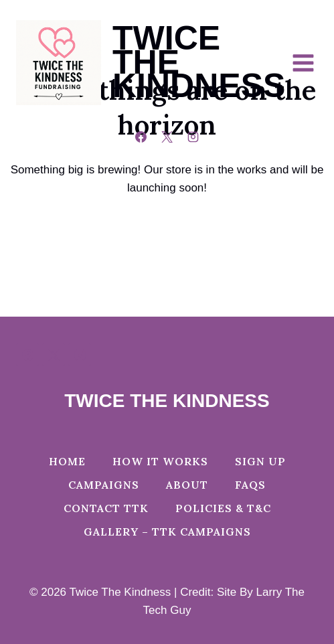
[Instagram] (193, 137)
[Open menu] (309, 63)
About (187, 485)
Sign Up (260, 461)
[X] (167, 137)
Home (67, 461)
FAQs (250, 485)
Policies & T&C (223, 508)
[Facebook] (141, 137)
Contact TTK (106, 508)
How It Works (160, 461)
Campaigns (104, 485)
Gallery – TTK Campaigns (167, 532)
